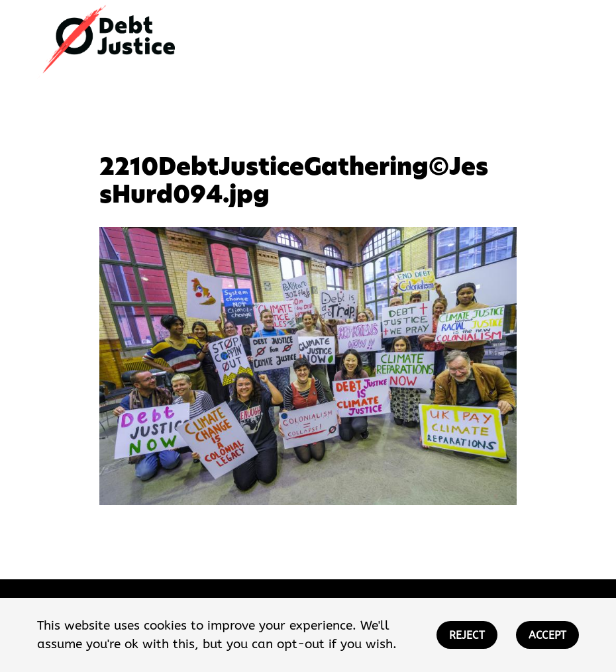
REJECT (467, 635)
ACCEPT (547, 635)
